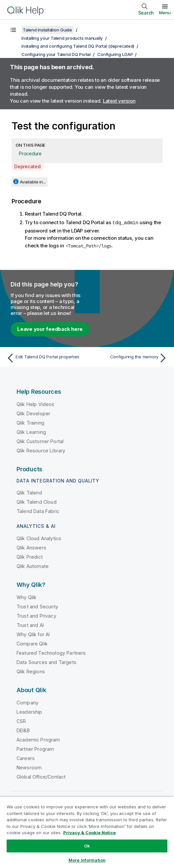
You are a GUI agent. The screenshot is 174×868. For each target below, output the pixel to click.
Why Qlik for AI (33, 634)
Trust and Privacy (36, 615)
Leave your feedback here (50, 329)
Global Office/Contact (41, 776)
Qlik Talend (29, 492)
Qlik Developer (33, 413)
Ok (87, 846)
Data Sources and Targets (46, 662)
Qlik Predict (30, 557)
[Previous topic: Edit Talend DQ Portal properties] (45, 358)
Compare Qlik (32, 643)
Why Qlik (26, 597)
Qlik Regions (31, 671)
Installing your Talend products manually (62, 38)
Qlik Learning (31, 432)
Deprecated (27, 166)
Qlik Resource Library (41, 450)
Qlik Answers (31, 547)
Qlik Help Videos (36, 404)
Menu (165, 13)
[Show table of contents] (13, 30)
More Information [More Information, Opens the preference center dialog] (87, 860)
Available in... (33, 182)
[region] (87, 832)
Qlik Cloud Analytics (39, 538)
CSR (21, 721)
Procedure (30, 153)
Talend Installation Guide (47, 30)
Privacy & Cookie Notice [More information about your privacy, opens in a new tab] (89, 833)
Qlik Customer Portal (40, 441)
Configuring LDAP (115, 54)
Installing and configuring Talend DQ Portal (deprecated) (78, 46)
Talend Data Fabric (38, 511)
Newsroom (29, 767)
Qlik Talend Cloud (37, 502)
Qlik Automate (33, 566)
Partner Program (35, 749)
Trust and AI (30, 625)
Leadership (29, 712)
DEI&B (23, 730)
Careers (26, 758)
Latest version (119, 101)
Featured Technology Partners (51, 653)
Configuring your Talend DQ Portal (56, 54)
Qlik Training (30, 422)
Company (27, 702)
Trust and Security (37, 606)
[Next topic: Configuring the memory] (129, 358)
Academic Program (38, 739)
